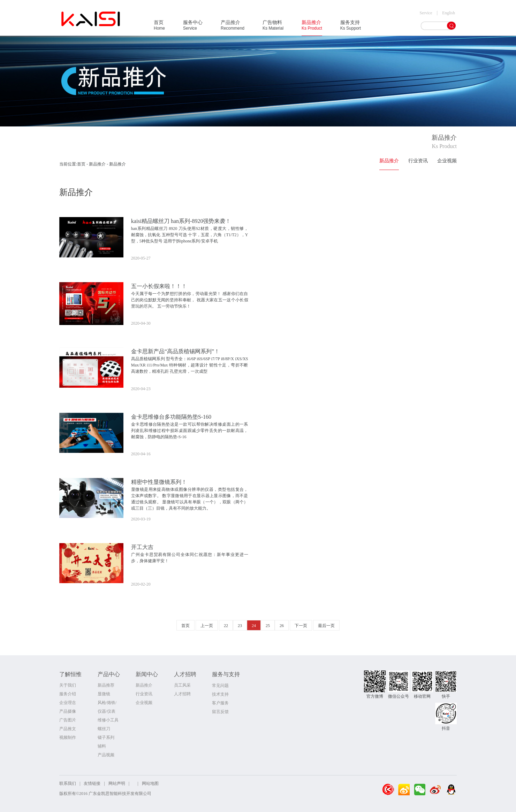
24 (254, 626)
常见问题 (220, 686)
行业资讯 (418, 161)
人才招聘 (182, 694)
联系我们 (68, 783)
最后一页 (326, 626)
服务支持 (351, 28)
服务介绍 (68, 694)
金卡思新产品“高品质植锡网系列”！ (175, 351)
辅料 (102, 746)
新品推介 (312, 28)
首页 (159, 28)
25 (268, 626)
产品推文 (68, 729)
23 (240, 626)
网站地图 (150, 783)
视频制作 (68, 737)
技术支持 (220, 694)
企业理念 (68, 703)
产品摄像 (68, 711)
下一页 (301, 626)
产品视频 (106, 755)
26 (282, 626)
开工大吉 (142, 547)
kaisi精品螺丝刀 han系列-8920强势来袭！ (181, 221)
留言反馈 (220, 712)
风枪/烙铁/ (107, 703)
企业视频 (447, 161)
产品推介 (233, 28)
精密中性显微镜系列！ (159, 482)
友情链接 (92, 783)
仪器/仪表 (107, 711)
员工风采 (182, 685)
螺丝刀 (104, 729)
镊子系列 (106, 737)
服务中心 (193, 28)
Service (426, 13)
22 (226, 626)
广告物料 (273, 28)
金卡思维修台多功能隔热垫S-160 (171, 417)
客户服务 (220, 703)
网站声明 (117, 783)
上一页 (207, 626)
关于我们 (68, 685)
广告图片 (68, 720)
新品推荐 (106, 685)
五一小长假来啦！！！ (159, 286)
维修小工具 (108, 720)
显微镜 (104, 694)
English (449, 13)
